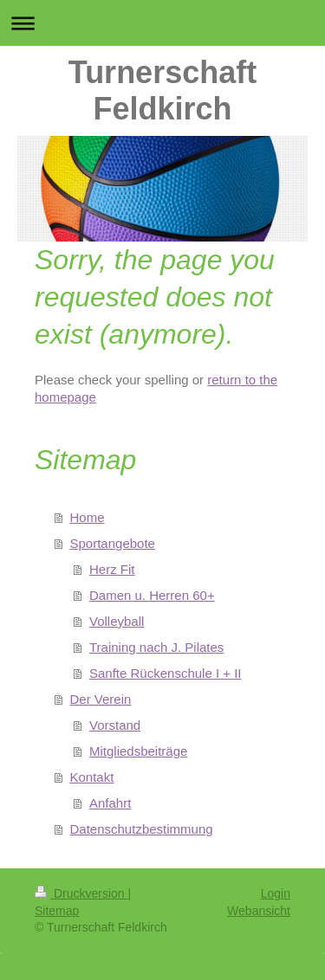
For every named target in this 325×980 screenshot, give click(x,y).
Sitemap (57, 911)
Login (276, 893)
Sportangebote (113, 543)
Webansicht (259, 911)
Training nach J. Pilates (156, 647)
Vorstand (115, 725)
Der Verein (101, 699)
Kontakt (92, 777)
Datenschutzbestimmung (142, 829)
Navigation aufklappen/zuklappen (162, 23)
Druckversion (81, 893)
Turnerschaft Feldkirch (162, 90)
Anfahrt (110, 803)
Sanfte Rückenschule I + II (166, 673)
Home (88, 517)
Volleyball (117, 621)
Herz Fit (112, 569)
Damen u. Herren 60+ (152, 595)
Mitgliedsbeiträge (138, 751)
